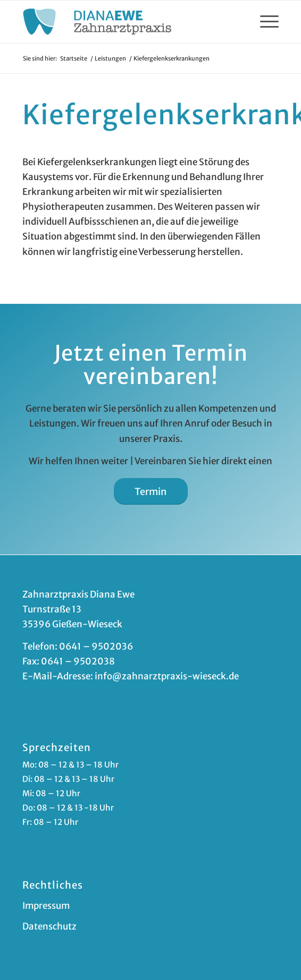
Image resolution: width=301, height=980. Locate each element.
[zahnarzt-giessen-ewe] (125, 22)
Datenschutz (49, 926)
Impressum (46, 906)
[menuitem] (264, 22)
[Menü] (264, 22)
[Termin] (151, 492)
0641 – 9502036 (96, 646)
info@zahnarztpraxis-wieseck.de (167, 676)
